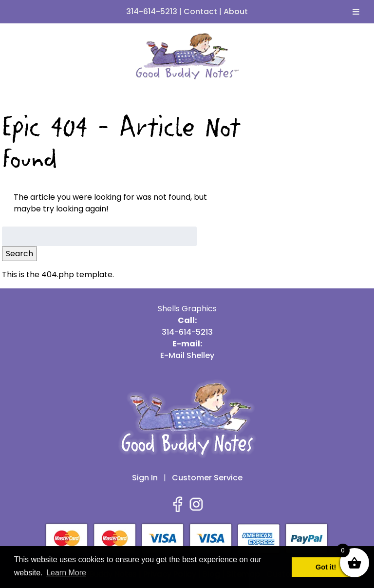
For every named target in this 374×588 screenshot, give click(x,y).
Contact (200, 11)
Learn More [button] (66, 573)
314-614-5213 (152, 11)
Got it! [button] (326, 567)
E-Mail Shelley (187, 355)
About (236, 11)
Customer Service (207, 478)
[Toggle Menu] (356, 12)
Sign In (145, 478)
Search (19, 254)
